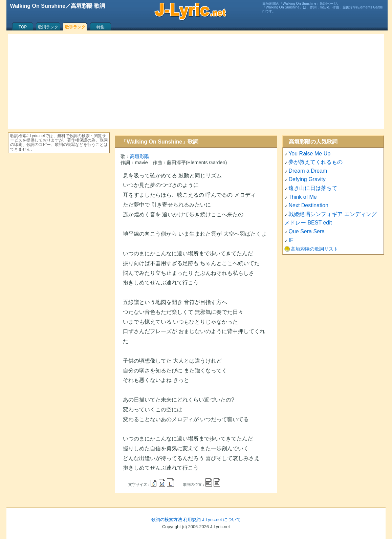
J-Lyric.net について (221, 520)
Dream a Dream (308, 171)
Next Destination (308, 205)
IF (291, 240)
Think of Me (303, 197)
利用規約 (192, 520)
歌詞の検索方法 (167, 520)
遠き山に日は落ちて (313, 188)
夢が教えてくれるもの (315, 162)
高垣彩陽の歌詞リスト (314, 249)
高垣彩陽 (139, 156)
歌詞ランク (48, 27)
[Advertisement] (196, 81)
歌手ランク (75, 27)
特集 (101, 27)
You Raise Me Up (309, 154)
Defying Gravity (307, 179)
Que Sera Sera (307, 231)
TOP (23, 27)
